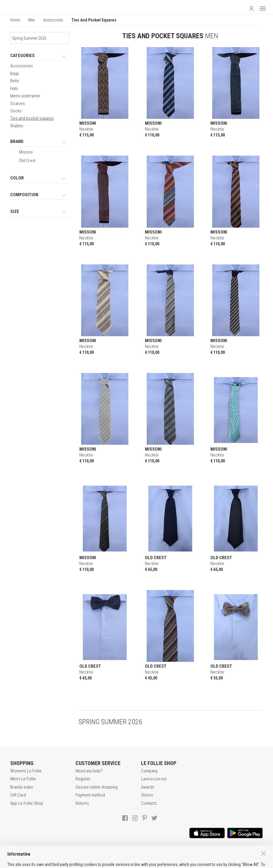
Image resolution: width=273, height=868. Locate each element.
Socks (16, 111)
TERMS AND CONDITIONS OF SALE (89, 856)
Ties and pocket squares (32, 118)
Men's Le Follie (23, 779)
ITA (216, 862)
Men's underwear (25, 96)
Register (83, 779)
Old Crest (27, 161)
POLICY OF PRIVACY (142, 856)
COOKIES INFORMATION (187, 856)
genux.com (198, 862)
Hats (14, 89)
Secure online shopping (97, 787)
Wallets (17, 126)
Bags (15, 74)
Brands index (22, 787)
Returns (82, 803)
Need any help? (89, 771)
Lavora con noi (154, 779)
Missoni (26, 152)
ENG (222, 862)
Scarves (18, 104)
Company (149, 771)
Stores (147, 795)
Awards (148, 787)
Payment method (90, 795)
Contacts (149, 803)
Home (15, 20)
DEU (229, 862)
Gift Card (18, 795)
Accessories (53, 20)
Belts (15, 81)
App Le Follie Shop (27, 803)
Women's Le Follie (26, 771)
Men (32, 20)
